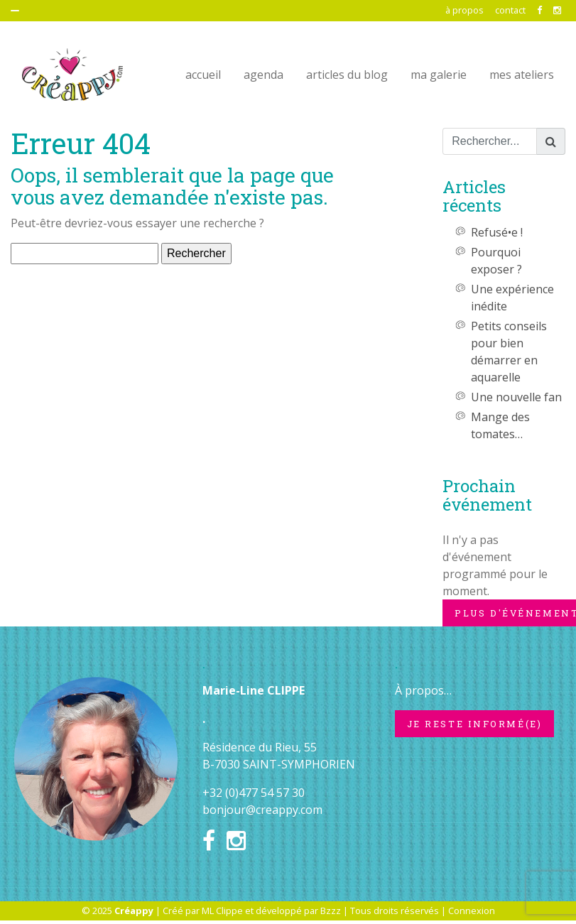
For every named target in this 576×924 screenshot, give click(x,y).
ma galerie (439, 75)
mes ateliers (522, 75)
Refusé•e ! (497, 232)
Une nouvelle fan (516, 397)
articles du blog (347, 75)
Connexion (472, 911)
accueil (203, 75)
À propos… (423, 690)
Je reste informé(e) (475, 724)
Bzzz (331, 911)
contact (510, 10)
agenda (263, 75)
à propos (464, 10)
